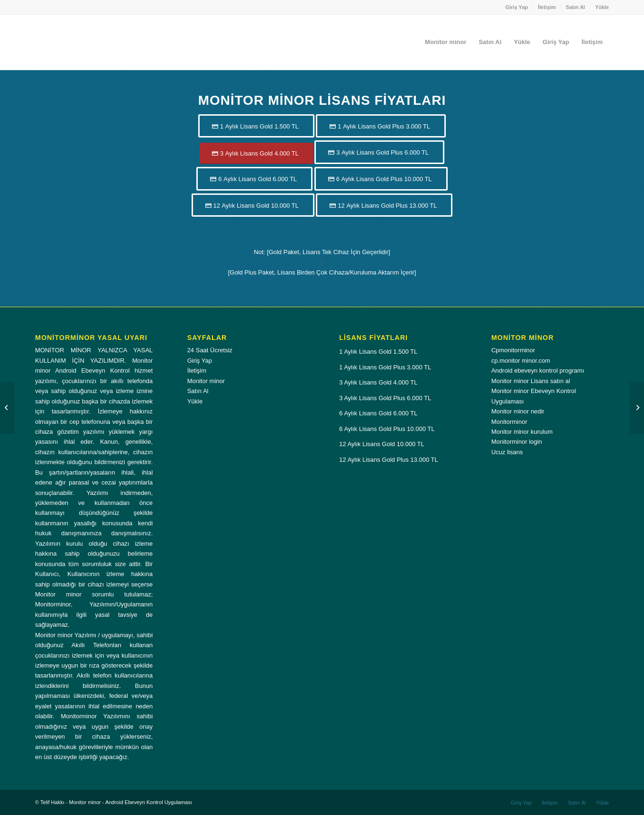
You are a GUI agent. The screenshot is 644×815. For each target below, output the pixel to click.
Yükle (602, 7)
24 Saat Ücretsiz (210, 350)
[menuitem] (517, 7)
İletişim (547, 7)
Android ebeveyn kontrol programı (538, 371)
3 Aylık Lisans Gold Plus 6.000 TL (385, 398)
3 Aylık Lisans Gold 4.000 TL (378, 382)
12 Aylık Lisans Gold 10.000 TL (382, 444)
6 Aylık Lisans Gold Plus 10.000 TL (387, 429)
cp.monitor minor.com (521, 361)
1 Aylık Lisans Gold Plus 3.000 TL (385, 367)
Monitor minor (206, 381)
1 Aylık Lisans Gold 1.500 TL (378, 352)
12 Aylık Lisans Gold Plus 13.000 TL (388, 460)
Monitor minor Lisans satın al (531, 381)
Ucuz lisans (507, 452)
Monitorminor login (517, 442)
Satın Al (575, 7)
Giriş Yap (517, 7)
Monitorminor (509, 422)
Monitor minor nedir (518, 411)
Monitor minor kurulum (522, 432)
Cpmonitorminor (513, 350)
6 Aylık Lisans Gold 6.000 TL (378, 413)
